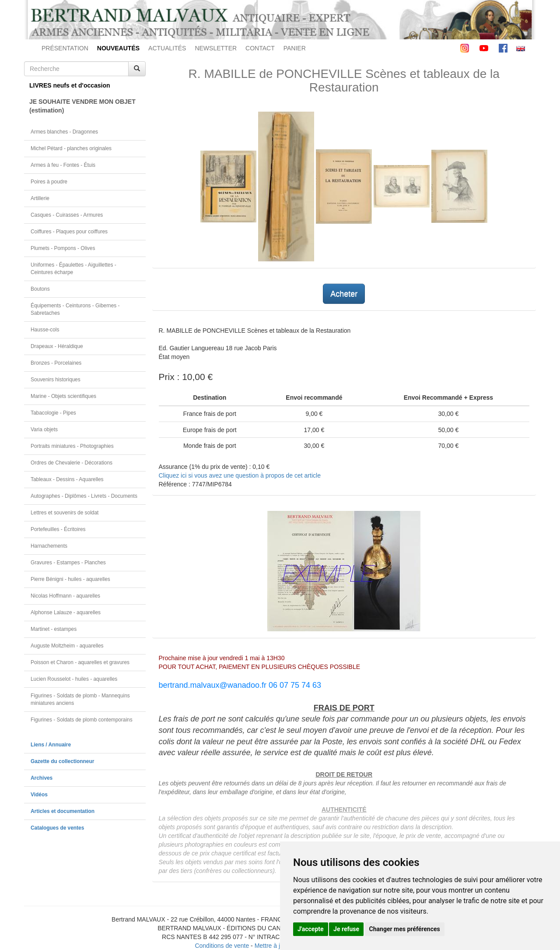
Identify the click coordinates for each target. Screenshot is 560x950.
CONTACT (260, 48)
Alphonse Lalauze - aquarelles (66, 612)
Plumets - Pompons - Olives (63, 248)
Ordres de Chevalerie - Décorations (72, 463)
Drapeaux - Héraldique (57, 346)
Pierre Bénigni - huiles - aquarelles (70, 579)
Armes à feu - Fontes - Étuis (63, 165)
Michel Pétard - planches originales (71, 148)
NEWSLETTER (216, 48)
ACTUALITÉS (167, 48)
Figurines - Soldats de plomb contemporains (82, 720)
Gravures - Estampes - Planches (68, 563)
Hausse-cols (45, 330)
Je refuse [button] (346, 929)
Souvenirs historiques (56, 380)
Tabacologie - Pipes (53, 413)
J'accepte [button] (311, 929)
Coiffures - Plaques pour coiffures (69, 232)
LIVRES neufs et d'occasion (70, 85)
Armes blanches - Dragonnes (64, 132)
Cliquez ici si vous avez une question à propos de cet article (240, 475)
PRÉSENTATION (65, 48)
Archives (42, 778)
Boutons (40, 289)
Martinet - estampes (54, 629)
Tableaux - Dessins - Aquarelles (67, 479)
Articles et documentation (63, 811)
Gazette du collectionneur (62, 761)
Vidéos (39, 795)
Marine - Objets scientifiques (63, 396)
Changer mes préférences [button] (405, 929)
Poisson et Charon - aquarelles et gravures (80, 662)
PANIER (295, 48)
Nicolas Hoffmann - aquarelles (65, 596)
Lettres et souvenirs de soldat (65, 513)
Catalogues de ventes (57, 828)
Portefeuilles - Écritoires (58, 529)
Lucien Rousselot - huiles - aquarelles (74, 679)
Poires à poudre (49, 182)
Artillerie (40, 198)
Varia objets (44, 429)
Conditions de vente (222, 946)
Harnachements (49, 546)
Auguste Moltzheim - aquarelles (67, 646)
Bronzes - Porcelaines (56, 363)
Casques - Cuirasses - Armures (67, 215)
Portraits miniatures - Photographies (72, 446)
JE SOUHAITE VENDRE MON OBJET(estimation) (82, 106)
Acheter (344, 294)
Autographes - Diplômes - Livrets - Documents (84, 496)
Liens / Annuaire (51, 745)
